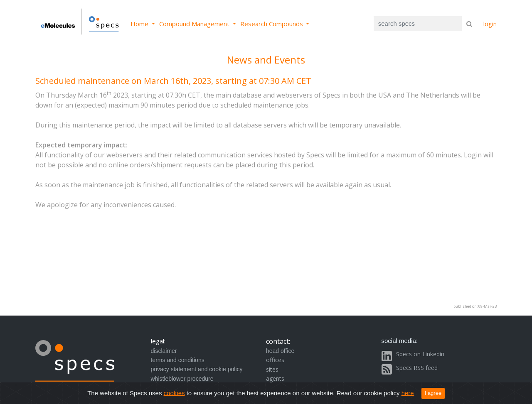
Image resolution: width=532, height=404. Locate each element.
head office (280, 351)
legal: (158, 341)
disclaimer (164, 351)
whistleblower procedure (182, 379)
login (490, 24)
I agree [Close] (433, 393)
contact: (278, 341)
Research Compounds (272, 24)
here (408, 393)
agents (275, 378)
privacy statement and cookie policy (197, 369)
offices (275, 360)
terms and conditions (178, 360)
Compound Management (195, 24)
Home (140, 24)
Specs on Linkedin (420, 354)
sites (272, 369)
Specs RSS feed (417, 368)
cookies (174, 393)
